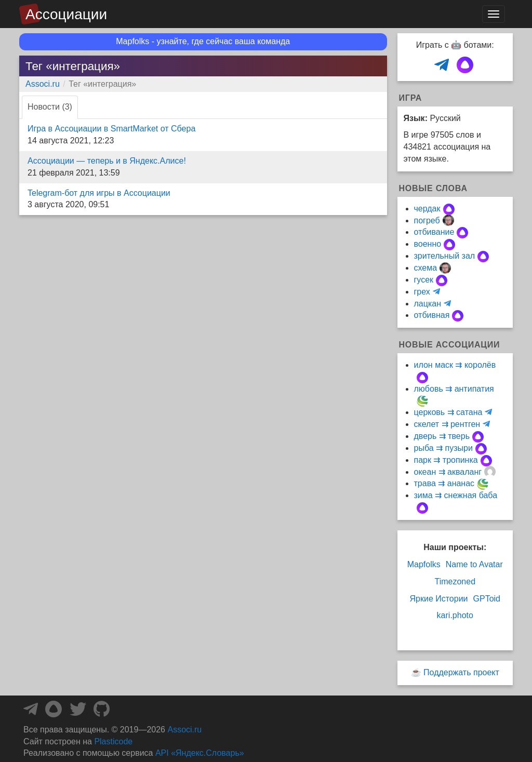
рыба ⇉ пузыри (443, 448)
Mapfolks (424, 564)
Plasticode (113, 741)
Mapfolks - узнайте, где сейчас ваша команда (203, 41)
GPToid (487, 599)
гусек (424, 280)
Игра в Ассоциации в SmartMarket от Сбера (111, 129)
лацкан (428, 304)
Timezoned (455, 581)
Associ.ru (43, 84)
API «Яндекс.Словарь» (200, 753)
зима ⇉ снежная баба (456, 495)
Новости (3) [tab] (50, 107)
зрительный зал (445, 256)
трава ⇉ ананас (444, 483)
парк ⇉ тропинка (446, 460)
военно (428, 244)
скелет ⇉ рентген (447, 424)
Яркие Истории (438, 599)
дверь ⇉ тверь (442, 436)
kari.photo (455, 615)
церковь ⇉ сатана (448, 412)
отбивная (432, 315)
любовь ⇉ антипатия (454, 389)
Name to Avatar (474, 564)
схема (426, 268)
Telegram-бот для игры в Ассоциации (99, 193)
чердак (427, 209)
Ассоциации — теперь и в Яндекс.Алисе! (107, 161)
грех (422, 292)
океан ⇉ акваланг (448, 472)
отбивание (434, 232)
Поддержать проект (461, 672)
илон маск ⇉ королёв (455, 365)
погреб (427, 220)
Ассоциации (66, 14)
